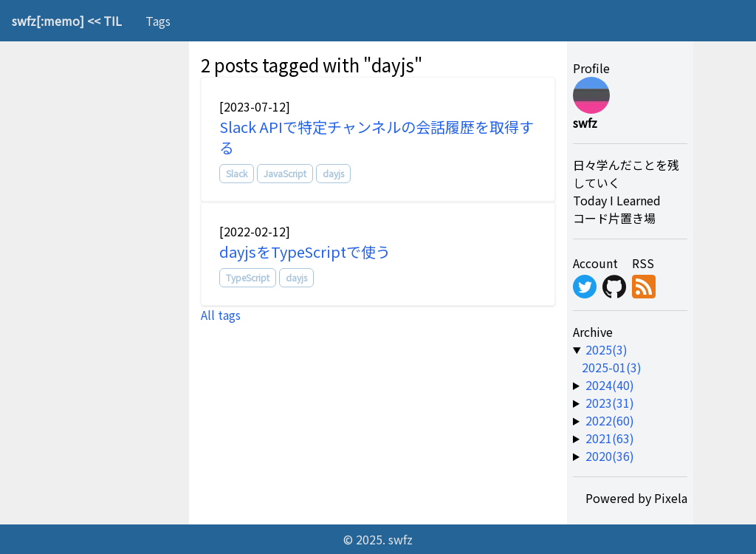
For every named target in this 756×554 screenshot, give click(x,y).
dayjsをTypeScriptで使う (305, 252)
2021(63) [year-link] (610, 438)
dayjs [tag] (333, 173)
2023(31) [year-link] (610, 403)
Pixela (671, 498)
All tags (221, 315)
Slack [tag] (237, 173)
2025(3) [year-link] (606, 349)
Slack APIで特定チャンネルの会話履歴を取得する (377, 137)
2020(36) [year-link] (610, 456)
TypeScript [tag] (248, 277)
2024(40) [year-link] (610, 385)
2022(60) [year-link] (610, 420)
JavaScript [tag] (285, 173)
